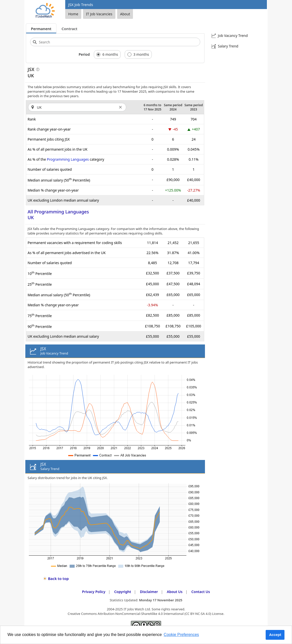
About (125, 14)
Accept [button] (275, 635)
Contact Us (201, 592)
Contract (69, 29)
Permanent (41, 29)
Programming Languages (68, 159)
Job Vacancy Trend (233, 36)
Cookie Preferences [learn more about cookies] (181, 635)
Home (73, 14)
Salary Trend (228, 46)
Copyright (123, 592)
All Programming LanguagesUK (58, 215)
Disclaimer (149, 592)
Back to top (58, 578)
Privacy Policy (94, 592)
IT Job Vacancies (99, 14)
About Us (175, 592)
